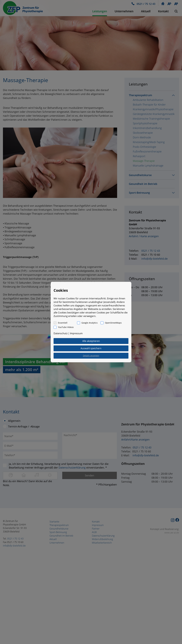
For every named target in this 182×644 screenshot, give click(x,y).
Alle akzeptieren (91, 341)
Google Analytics (90, 323)
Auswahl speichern (91, 348)
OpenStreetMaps (113, 323)
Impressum (76, 333)
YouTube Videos (66, 327)
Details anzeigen (91, 356)
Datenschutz (61, 333)
